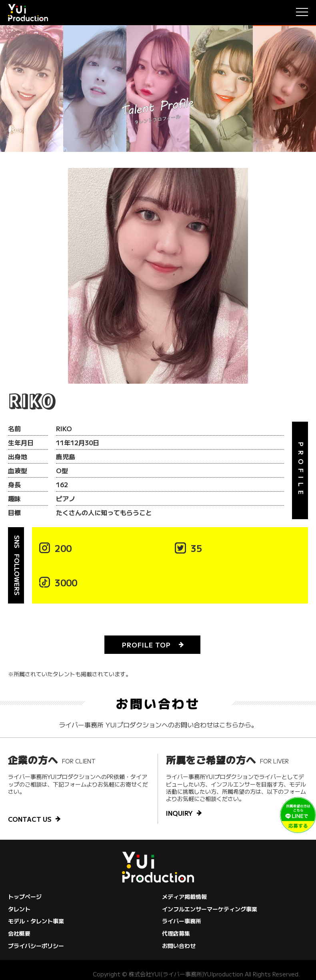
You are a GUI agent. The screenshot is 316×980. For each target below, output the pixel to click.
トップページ (25, 896)
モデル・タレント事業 (36, 921)
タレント (19, 909)
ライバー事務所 (182, 921)
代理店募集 (176, 933)
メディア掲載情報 (184, 896)
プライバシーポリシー (36, 946)
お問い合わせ (179, 946)
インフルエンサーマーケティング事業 (210, 909)
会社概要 (19, 933)
